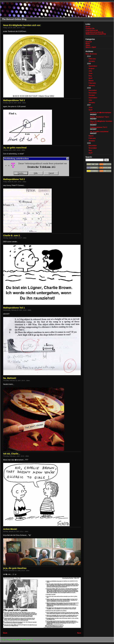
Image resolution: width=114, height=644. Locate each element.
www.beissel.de (92, 30)
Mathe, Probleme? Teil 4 (100, 117)
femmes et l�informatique (101, 113)
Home (88, 27)
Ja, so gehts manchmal (99, 132)
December (93, 90)
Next (79, 633)
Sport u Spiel (91, 47)
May (90, 76)
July (90, 71)
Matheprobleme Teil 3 (99, 127)
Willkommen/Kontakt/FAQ (96, 34)
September (93, 66)
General (89, 42)
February (92, 59)
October (92, 95)
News (88, 43)
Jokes (88, 45)
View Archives (91, 54)
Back (5, 633)
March (91, 81)
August (91, 68)
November (93, 93)
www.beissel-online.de (94, 32)
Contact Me (90, 28)
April (90, 78)
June (91, 73)
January (92, 61)
